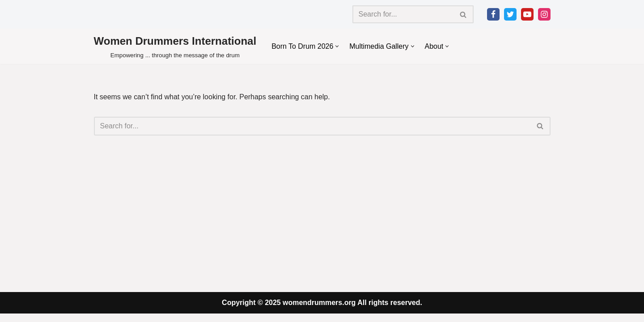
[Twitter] (510, 14)
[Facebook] (493, 14)
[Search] (403, 14)
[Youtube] (527, 14)
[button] (337, 46)
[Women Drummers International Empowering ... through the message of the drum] (175, 46)
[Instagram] (544, 14)
